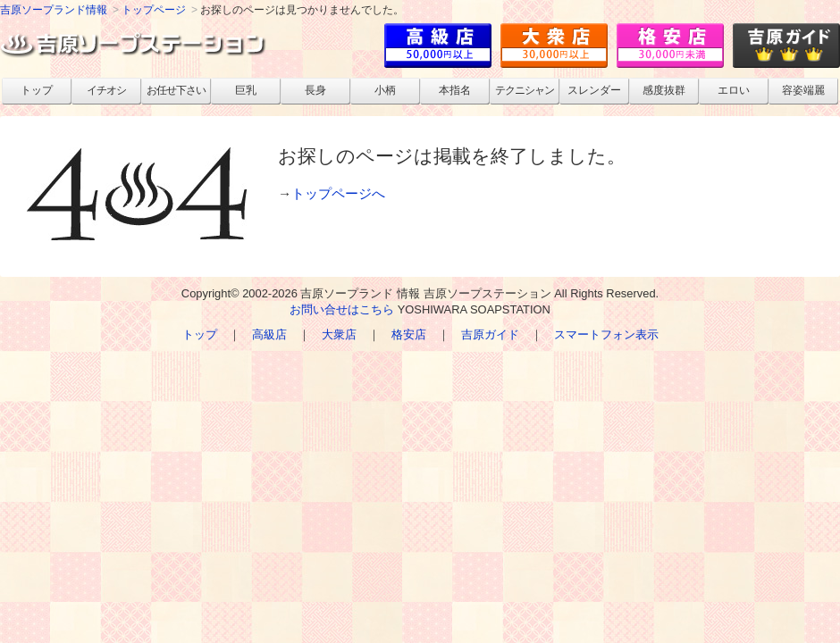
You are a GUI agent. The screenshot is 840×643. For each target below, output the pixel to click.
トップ (200, 334)
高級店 (269, 334)
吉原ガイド (490, 334)
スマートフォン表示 (606, 334)
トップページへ (338, 193)
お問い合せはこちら (342, 309)
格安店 (409, 334)
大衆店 (339, 334)
